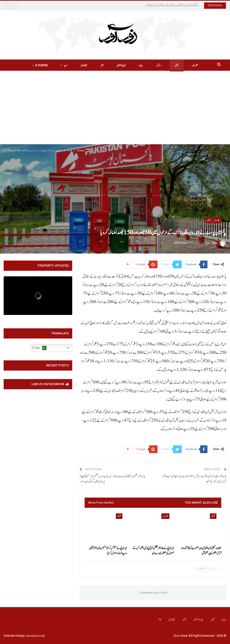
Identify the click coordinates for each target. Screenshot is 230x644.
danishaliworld (36, 636)
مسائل (157, 65)
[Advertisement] (115, 108)
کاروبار (217, 220)
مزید (64, 65)
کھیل (213, 620)
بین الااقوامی (119, 65)
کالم (100, 65)
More (41, 65)
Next (202, 569)
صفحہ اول (193, 65)
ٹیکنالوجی (82, 65)
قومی (175, 65)
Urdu (39, 348)
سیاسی (139, 65)
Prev (215, 569)
